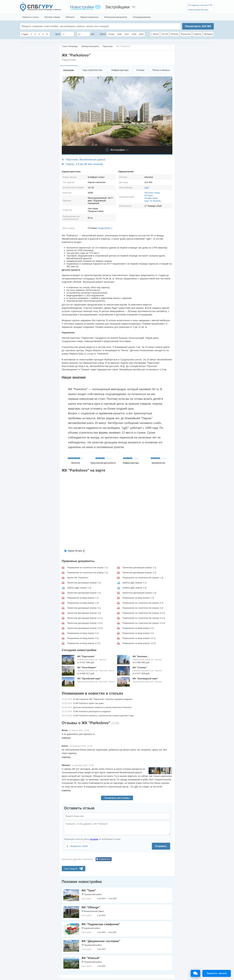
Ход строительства (92, 70)
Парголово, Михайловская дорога (85, 159)
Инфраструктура (120, 70)
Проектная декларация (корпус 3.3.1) (85, 618)
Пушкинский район (93, 894)
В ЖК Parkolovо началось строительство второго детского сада (103, 716)
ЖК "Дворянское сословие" (101, 941)
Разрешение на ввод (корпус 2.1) (138, 628)
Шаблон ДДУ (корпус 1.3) (134, 588)
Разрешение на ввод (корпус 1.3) (83, 603)
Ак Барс (149, 195)
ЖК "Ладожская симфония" (101, 924)
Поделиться (105, 859)
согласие (94, 839)
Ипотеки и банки (52, 17)
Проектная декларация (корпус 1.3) (84, 583)
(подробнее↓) (105, 228)
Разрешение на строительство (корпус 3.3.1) (144, 613)
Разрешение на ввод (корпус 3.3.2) (84, 643)
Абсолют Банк (152, 193)
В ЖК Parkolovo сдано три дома (88, 703)
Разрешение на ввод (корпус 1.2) (138, 598)
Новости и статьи (31, 17)
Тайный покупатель (89, 17)
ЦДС (147, 187)
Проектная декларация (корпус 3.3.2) (85, 623)
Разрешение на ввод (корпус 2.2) (83, 633)
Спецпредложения (142, 17)
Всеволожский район (94, 911)
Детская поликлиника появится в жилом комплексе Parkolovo (103, 707)
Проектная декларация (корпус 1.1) (139, 567)
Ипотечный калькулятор (116, 17)
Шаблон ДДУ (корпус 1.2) (79, 588)
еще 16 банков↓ (153, 201)
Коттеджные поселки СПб (200, 5)
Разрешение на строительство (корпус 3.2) (143, 608)
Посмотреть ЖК (198, 26)
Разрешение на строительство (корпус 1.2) (88, 573)
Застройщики (117, 7)
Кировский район (92, 928)
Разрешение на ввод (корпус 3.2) (83, 638)
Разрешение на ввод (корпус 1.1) (83, 598)
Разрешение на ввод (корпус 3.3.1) (139, 638)
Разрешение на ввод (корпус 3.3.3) (139, 643)
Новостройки (82, 7)
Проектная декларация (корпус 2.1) (84, 593)
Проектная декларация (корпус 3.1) (84, 608)
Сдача (103, 34)
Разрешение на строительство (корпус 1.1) (88, 567)
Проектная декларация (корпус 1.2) (139, 573)
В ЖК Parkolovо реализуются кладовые (92, 711)
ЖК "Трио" (89, 891)
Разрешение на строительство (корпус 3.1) (143, 603)
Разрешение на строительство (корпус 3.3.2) (144, 618)
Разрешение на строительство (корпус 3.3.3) (144, 623)
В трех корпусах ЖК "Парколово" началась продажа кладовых (103, 699)
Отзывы (140, 70)
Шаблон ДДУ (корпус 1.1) (134, 583)
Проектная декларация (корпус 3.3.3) (85, 628)
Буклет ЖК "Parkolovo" (78, 578)
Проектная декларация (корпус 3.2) (84, 613)
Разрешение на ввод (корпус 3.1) (138, 633)
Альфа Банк (151, 198)
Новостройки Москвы (198, 10)
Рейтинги (70, 17)
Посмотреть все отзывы (117, 798)
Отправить (161, 846)
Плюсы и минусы (161, 70)
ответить (66, 738)
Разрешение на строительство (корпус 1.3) (143, 578)
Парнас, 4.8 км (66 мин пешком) (84, 164)
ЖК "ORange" (91, 907)
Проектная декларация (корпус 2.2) (139, 593)
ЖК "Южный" (91, 958)
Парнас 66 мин (75, 551)
